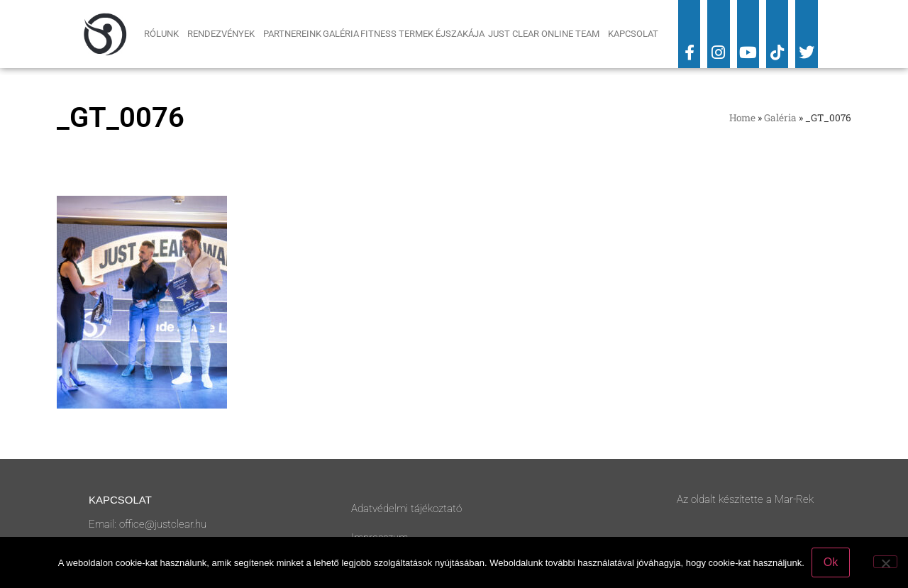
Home (742, 118)
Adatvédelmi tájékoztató (406, 509)
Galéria (341, 34)
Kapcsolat (633, 34)
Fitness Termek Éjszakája (423, 34)
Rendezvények (225, 34)
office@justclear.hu (163, 524)
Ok (831, 562)
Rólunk (165, 34)
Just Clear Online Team (547, 34)
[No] (885, 562)
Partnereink (292, 34)
